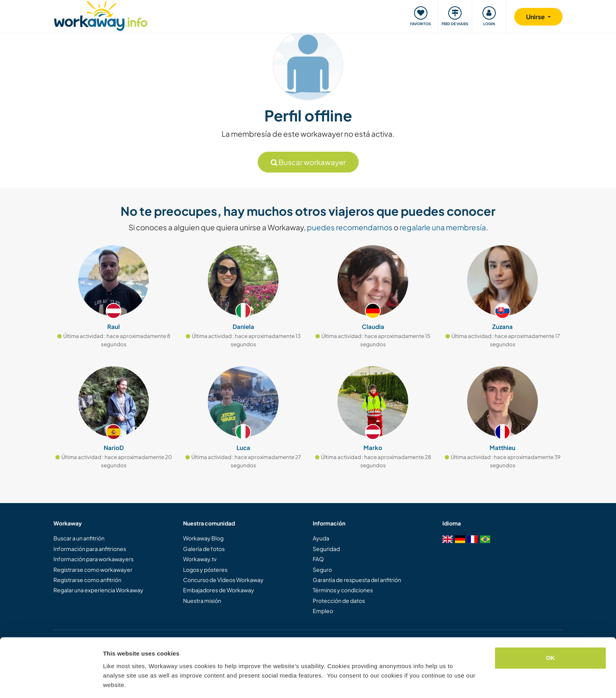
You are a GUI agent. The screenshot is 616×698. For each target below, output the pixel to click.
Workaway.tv (200, 559)
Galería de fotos (204, 549)
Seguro (322, 569)
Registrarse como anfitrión (87, 580)
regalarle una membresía (443, 227)
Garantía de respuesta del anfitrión (357, 580)
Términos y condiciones (343, 590)
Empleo (323, 611)
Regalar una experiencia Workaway (98, 590)
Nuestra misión (202, 601)
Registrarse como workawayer (93, 569)
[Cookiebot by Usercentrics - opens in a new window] (51, 683)
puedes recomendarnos (350, 227)
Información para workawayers (93, 559)
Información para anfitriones (90, 549)
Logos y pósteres (205, 569)
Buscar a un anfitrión (79, 538)
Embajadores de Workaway (219, 590)
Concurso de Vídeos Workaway (223, 580)
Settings (115, 682)
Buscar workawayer (308, 162)
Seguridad (326, 549)
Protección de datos (339, 601)
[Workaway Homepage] (101, 15)
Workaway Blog (203, 538)
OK (551, 634)
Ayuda (321, 538)
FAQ (318, 559)
